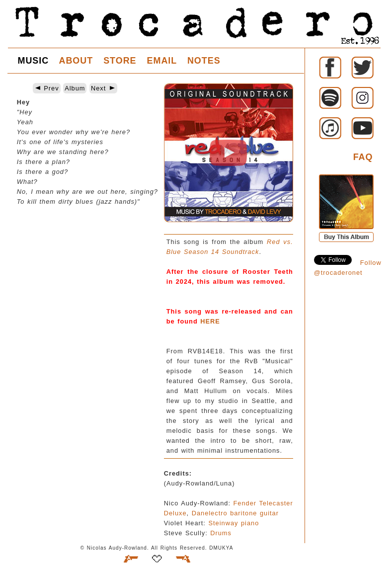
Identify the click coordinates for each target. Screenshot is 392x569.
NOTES (204, 61)
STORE (120, 61)
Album (75, 88)
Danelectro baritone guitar (235, 513)
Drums (221, 533)
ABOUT (76, 61)
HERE (210, 321)
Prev (47, 88)
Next (103, 88)
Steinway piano (234, 523)
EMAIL (162, 61)
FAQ (363, 157)
